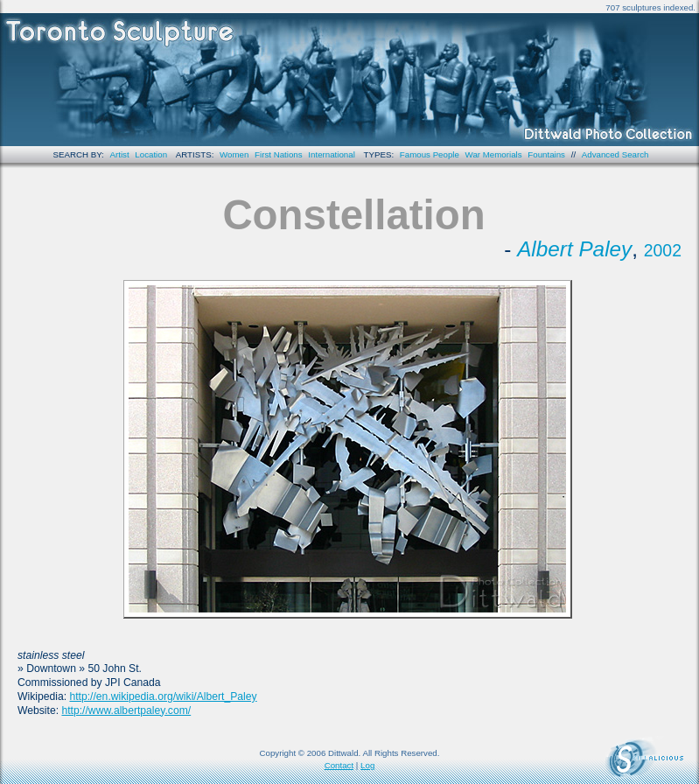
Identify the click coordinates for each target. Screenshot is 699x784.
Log (367, 765)
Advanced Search (615, 154)
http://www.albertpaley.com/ (126, 710)
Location (151, 154)
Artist (120, 154)
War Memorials (494, 154)
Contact (339, 765)
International (332, 154)
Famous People (430, 154)
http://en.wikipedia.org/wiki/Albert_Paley (163, 696)
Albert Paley (574, 249)
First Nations (279, 154)
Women (234, 154)
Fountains (546, 154)
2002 (663, 250)
